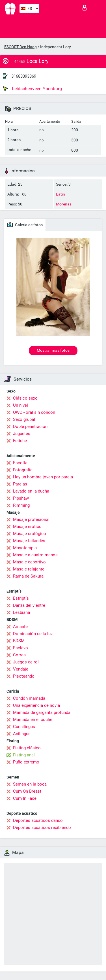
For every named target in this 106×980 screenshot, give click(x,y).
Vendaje (21, 669)
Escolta (20, 463)
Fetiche (20, 441)
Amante (20, 627)
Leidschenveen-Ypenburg (32, 89)
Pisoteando (24, 676)
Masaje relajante (29, 569)
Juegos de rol (26, 662)
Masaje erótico (27, 527)
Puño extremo (26, 762)
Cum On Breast (27, 791)
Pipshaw (21, 498)
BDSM (19, 641)
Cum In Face (25, 798)
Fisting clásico (27, 748)
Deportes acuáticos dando (38, 820)
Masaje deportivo (29, 562)
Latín (60, 194)
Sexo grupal (24, 419)
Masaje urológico (30, 534)
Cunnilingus (24, 727)
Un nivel (20, 405)
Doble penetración (30, 427)
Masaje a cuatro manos (35, 555)
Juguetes (22, 434)
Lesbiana (21, 612)
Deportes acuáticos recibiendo (42, 828)
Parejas (20, 484)
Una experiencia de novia (36, 705)
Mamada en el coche (33, 720)
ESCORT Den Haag (20, 47)
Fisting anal (24, 755)
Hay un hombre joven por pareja (43, 477)
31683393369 (24, 76)
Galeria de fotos (25, 224)
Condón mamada (29, 698)
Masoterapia (25, 548)
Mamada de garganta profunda (42, 712)
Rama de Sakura (28, 576)
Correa (19, 655)
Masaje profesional (31, 519)
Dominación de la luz (33, 634)
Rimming (21, 505)
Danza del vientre (29, 605)
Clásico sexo (25, 398)
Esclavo (20, 648)
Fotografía (23, 470)
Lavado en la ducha (31, 491)
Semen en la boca (30, 784)
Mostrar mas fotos (53, 350)
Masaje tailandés (29, 541)
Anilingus (22, 734)
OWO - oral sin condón (34, 412)
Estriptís (21, 598)
